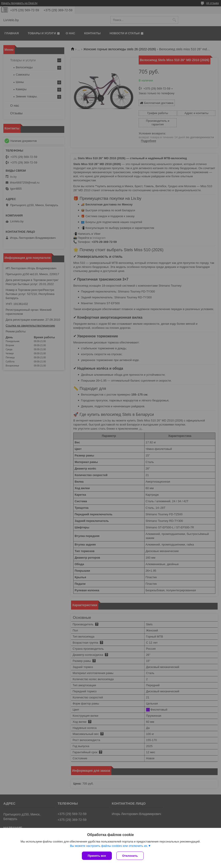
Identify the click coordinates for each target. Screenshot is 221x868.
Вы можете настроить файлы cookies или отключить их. (109, 846)
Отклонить (130, 856)
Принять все (97, 856)
